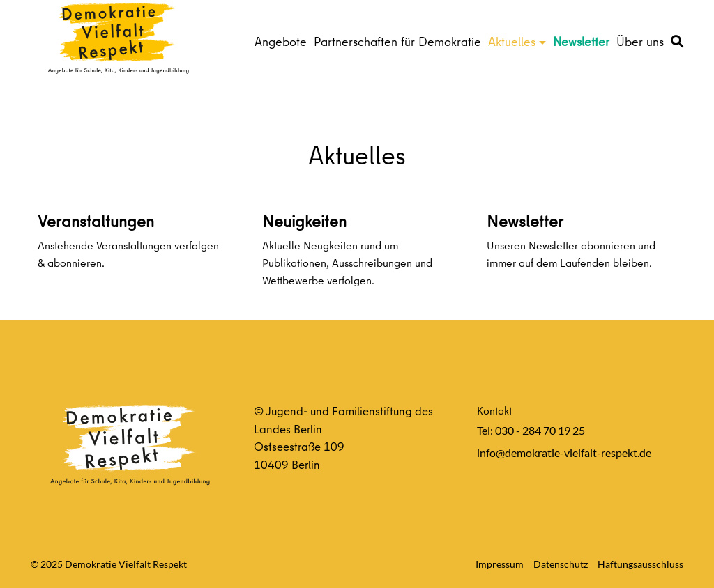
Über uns (640, 41)
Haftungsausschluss (640, 564)
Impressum (500, 564)
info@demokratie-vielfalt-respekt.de (564, 452)
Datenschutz (561, 564)
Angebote (281, 41)
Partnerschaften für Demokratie (397, 41)
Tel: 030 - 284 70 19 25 (531, 430)
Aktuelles (512, 41)
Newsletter (581, 41)
